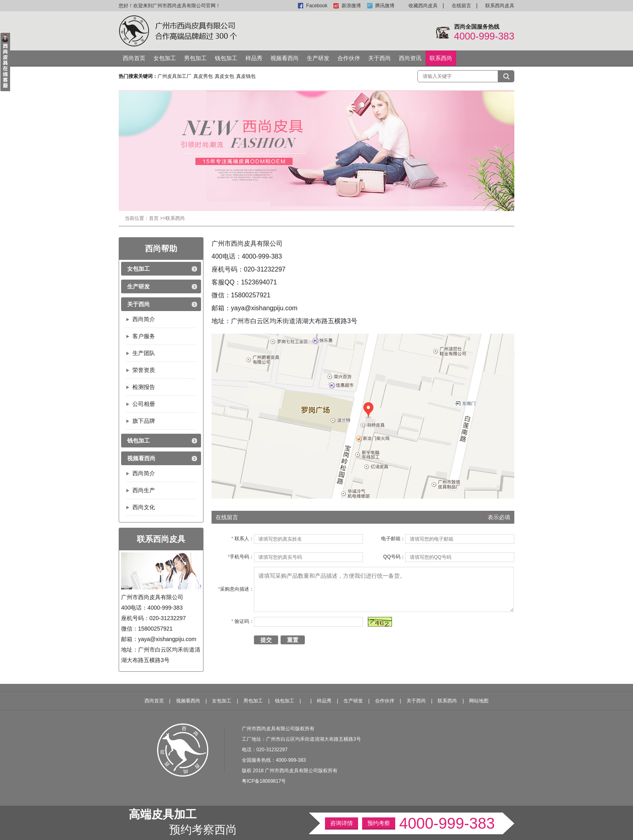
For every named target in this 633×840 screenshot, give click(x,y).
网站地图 (479, 701)
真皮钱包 (246, 76)
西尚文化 (144, 507)
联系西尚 (441, 58)
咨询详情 (342, 823)
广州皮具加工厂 (174, 76)
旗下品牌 (144, 421)
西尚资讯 (410, 58)
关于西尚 (379, 58)
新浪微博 (351, 6)
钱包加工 (226, 58)
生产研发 (318, 58)
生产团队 (144, 353)
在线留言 (461, 6)
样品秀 (254, 58)
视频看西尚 (285, 58)
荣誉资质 (144, 370)
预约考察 (379, 823)
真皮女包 (224, 76)
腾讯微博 (385, 6)
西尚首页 (134, 58)
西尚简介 (144, 319)
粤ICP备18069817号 (264, 781)
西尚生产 (144, 490)
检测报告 (144, 387)
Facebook (317, 6)
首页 (154, 218)
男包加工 (195, 58)
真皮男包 (203, 76)
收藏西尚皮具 (423, 6)
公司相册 (144, 404)
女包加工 (165, 58)
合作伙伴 (349, 58)
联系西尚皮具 (500, 6)
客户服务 (144, 336)
